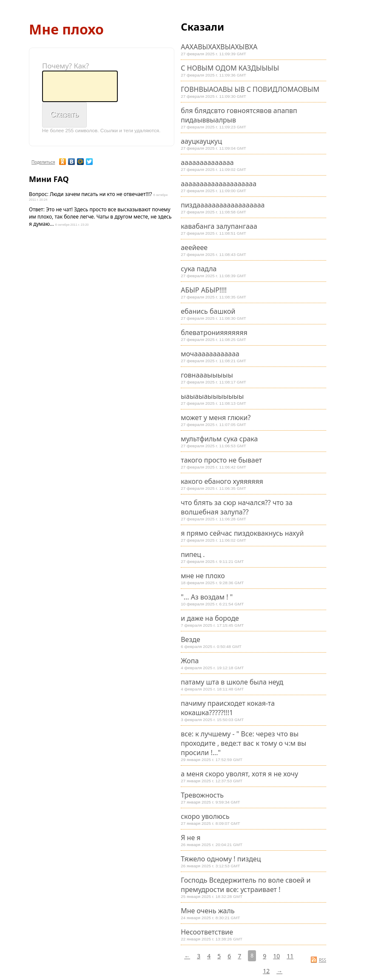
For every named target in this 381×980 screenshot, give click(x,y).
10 (276, 956)
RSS (323, 960)
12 (266, 971)
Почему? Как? (65, 66)
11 (290, 956)
